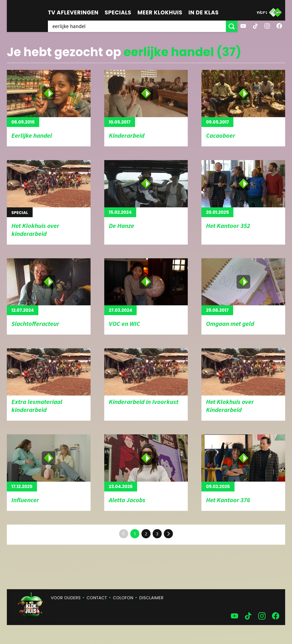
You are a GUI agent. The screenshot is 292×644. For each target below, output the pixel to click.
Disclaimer (151, 598)
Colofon (123, 598)
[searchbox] (137, 26)
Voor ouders (66, 598)
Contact (97, 598)
